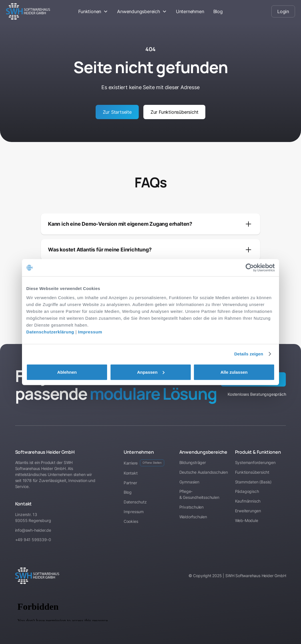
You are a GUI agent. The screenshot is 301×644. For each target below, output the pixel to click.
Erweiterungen (248, 511)
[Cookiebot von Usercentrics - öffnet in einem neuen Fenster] (250, 268)
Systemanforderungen (255, 462)
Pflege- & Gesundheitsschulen (199, 494)
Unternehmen (190, 11)
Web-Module (247, 520)
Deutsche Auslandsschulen (204, 472)
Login (283, 11)
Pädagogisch (247, 491)
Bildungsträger (193, 462)
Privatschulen (191, 507)
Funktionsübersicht (252, 472)
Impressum (90, 332)
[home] (36, 11)
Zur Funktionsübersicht (174, 112)
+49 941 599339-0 (33, 540)
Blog (218, 11)
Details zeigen (249, 354)
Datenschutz (135, 502)
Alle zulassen (234, 372)
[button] (93, 11)
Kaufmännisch (248, 501)
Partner (130, 483)
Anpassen (151, 372)
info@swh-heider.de (33, 530)
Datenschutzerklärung (50, 332)
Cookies (131, 521)
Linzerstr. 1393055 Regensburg (33, 517)
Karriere (144, 463)
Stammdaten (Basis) (253, 482)
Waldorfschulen (193, 517)
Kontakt (131, 473)
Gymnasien (189, 482)
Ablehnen (67, 372)
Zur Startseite (117, 112)
